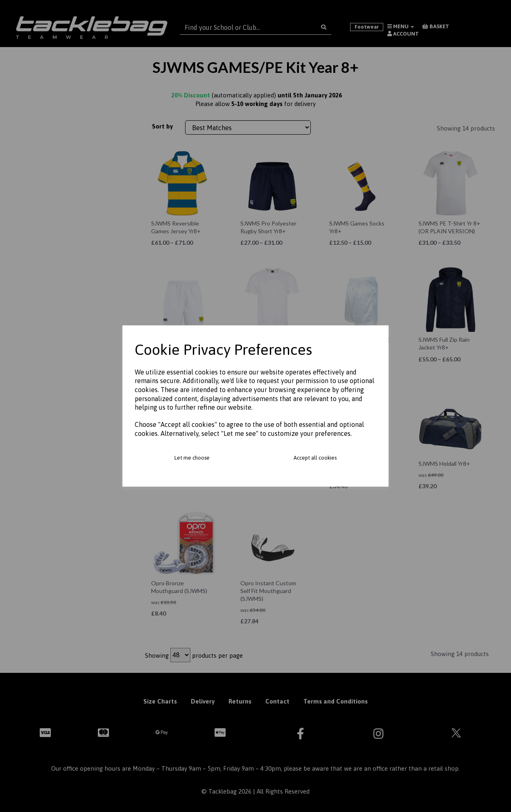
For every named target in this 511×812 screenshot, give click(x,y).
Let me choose (192, 458)
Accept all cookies (315, 458)
